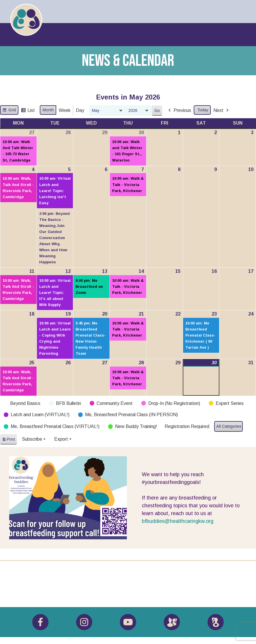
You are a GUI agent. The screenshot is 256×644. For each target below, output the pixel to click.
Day (80, 110)
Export (63, 439)
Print (8, 440)
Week (65, 110)
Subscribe (34, 439)
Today (203, 110)
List (28, 111)
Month (48, 110)
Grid (9, 111)
